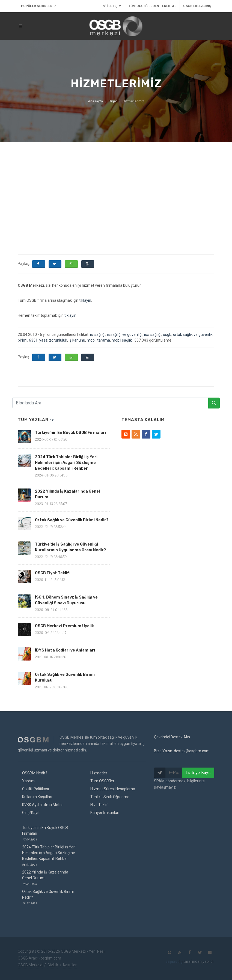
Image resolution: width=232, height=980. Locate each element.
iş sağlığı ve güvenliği (125, 334)
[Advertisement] (116, 183)
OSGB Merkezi (30, 965)
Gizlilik (53, 965)
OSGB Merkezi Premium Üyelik (64, 626)
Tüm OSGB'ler (102, 781)
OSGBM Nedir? (35, 773)
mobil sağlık (122, 340)
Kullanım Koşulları (37, 797)
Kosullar (70, 965)
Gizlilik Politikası (35, 789)
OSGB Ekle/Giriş (197, 6)
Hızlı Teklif (99, 805)
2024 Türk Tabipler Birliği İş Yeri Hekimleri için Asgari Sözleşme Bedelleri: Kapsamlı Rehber (66, 463)
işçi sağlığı (153, 334)
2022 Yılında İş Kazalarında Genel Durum (45, 878)
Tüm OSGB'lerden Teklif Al (152, 6)
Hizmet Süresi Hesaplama (113, 789)
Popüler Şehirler (38, 6)
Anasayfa (95, 101)
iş (91, 334)
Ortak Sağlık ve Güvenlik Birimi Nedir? (72, 520)
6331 (33, 340)
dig (174, 961)
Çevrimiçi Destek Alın (172, 737)
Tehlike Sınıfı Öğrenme (110, 797)
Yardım (28, 781)
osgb (167, 334)
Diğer (113, 101)
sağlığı (100, 334)
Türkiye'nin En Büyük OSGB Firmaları (70, 433)
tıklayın (85, 300)
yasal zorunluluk (53, 340)
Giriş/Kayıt (31, 813)
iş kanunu (77, 340)
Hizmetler (99, 773)
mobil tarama (98, 340)
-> (52, 420)
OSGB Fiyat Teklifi (52, 573)
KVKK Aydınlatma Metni (42, 805)
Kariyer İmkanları (105, 813)
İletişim (112, 6)
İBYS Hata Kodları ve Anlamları (65, 650)
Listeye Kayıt (198, 773)
